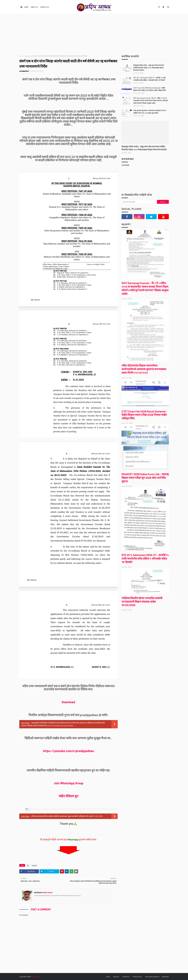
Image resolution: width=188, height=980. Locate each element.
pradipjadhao (24, 71)
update (27, 56)
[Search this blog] (139, 202)
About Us (34, 7)
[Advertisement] (94, 33)
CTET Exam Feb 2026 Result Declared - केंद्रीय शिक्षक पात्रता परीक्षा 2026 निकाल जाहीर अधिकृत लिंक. (150, 89)
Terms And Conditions (152, 977)
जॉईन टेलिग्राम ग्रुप (68, 796)
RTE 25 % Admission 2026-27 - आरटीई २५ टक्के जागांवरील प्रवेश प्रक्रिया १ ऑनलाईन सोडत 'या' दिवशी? (149, 79)
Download (68, 702)
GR (28, 865)
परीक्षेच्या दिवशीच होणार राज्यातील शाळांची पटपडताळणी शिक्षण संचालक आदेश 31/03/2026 (142, 601)
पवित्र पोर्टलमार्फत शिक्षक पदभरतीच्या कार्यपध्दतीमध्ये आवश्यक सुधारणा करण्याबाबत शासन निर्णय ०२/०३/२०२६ (144, 369)
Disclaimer (165, 977)
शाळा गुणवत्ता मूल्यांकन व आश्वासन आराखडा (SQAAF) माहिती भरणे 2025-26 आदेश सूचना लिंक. (150, 112)
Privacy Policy (137, 977)
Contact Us (45, 7)
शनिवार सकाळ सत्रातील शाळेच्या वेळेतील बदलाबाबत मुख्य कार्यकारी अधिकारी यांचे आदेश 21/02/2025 (67, 816)
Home (26, 7)
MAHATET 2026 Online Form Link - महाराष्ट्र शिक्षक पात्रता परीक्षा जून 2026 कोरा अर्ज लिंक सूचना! (145, 478)
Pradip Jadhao (36, 977)
